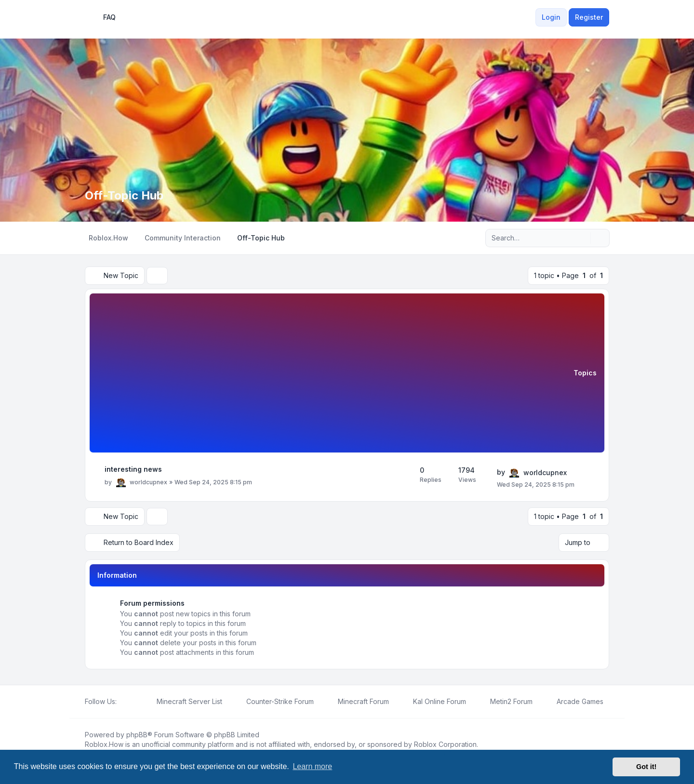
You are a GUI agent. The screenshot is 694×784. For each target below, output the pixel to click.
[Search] (582, 238)
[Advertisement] (335, 374)
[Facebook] (122, 702)
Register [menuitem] (589, 17)
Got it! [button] (646, 767)
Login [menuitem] (551, 17)
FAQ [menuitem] (103, 17)
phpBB (137, 735)
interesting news (133, 469)
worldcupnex (148, 482)
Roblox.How (104, 744)
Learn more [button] (312, 766)
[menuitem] (530, 17)
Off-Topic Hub (124, 195)
